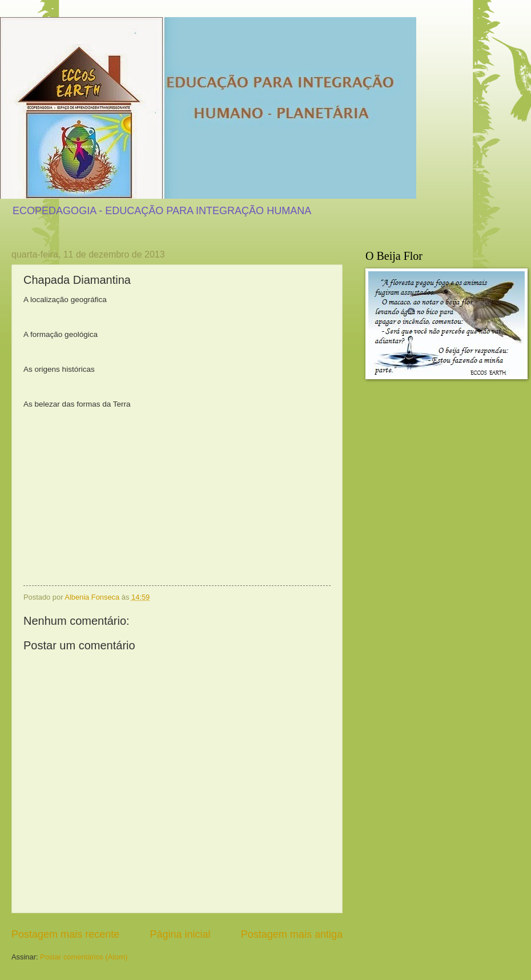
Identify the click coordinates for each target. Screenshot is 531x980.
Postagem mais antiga (292, 934)
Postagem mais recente (65, 934)
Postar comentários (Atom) (84, 957)
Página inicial (180, 934)
